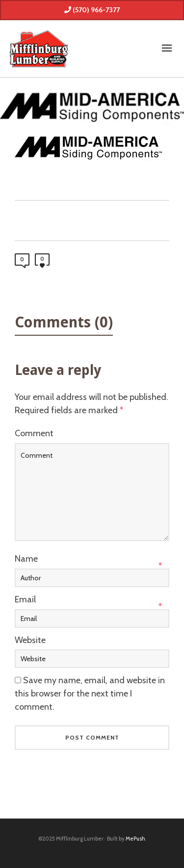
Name (26, 559)
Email (25, 599)
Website (30, 640)
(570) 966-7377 (92, 10)
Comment (34, 433)
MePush (135, 839)
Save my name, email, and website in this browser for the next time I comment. (90, 694)
